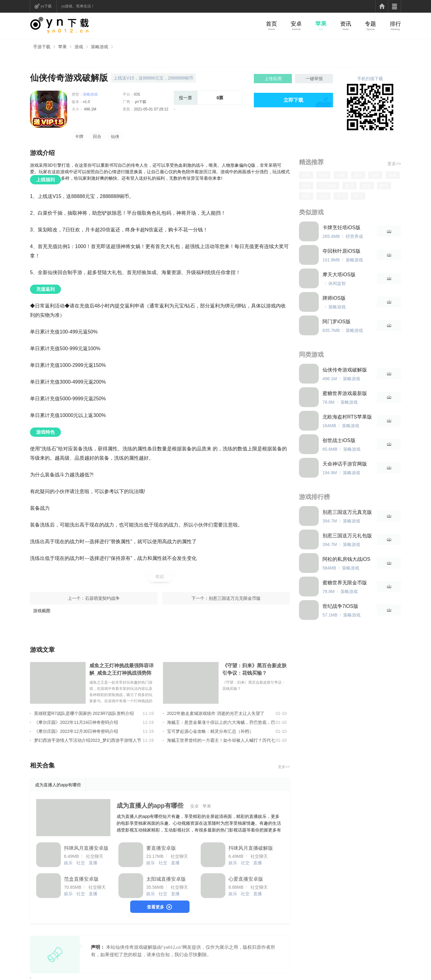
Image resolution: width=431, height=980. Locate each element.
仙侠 (115, 136)
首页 (271, 24)
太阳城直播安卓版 (166, 879)
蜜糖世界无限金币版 (345, 583)
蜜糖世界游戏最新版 (345, 393)
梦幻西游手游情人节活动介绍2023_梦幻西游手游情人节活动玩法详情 (88, 740)
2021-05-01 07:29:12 (151, 109)
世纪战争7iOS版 (340, 606)
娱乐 (68, 863)
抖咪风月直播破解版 (251, 848)
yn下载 (46, 6)
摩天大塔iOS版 (339, 275)
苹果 (321, 24)
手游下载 (42, 47)
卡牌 (79, 136)
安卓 (296, 24)
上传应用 (273, 79)
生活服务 (328, 186)
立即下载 (293, 100)
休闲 (393, 175)
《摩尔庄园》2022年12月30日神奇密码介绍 (76, 731)
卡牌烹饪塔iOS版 (341, 228)
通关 (358, 175)
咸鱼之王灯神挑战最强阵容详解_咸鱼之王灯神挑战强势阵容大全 (122, 670)
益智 (367, 186)
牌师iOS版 (334, 298)
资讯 (346, 24)
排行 (395, 24)
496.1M (90, 109)
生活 (323, 196)
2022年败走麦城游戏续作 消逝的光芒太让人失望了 (216, 713)
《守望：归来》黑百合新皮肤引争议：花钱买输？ (254, 669)
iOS (137, 94)
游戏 (79, 47)
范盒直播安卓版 (81, 879)
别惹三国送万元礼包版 (347, 536)
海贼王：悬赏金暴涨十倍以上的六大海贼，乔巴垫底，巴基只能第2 (221, 722)
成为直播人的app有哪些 (150, 806)
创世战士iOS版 (339, 440)
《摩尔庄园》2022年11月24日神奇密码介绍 (76, 722)
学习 (341, 196)
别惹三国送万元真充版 (347, 512)
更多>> (284, 767)
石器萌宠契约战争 (102, 598)
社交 (81, 863)
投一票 (186, 98)
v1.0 (86, 102)
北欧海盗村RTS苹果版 (347, 417)
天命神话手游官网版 (345, 464)
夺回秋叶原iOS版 (341, 251)
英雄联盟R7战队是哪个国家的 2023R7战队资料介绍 (84, 713)
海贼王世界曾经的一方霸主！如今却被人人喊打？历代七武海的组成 (221, 740)
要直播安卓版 (161, 848)
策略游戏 (100, 47)
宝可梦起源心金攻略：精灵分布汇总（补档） (210, 731)
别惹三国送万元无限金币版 (235, 598)
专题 (370, 24)
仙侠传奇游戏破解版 (345, 370)
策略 (341, 175)
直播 (93, 863)
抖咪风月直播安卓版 (86, 848)
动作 (375, 175)
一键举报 (314, 79)
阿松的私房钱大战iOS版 (346, 559)
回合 (97, 136)
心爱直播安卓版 (246, 879)
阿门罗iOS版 (337, 322)
